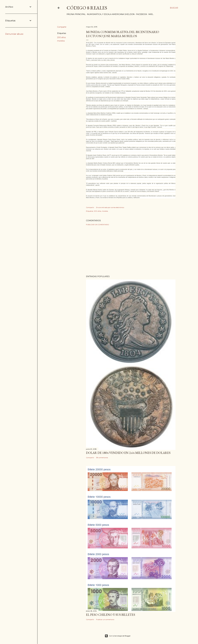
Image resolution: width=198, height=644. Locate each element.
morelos (61, 41)
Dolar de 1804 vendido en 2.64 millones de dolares (128, 453)
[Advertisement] (131, 250)
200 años (61, 37)
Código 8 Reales (87, 8)
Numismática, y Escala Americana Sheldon (111, 14)
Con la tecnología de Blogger (118, 636)
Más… (151, 14)
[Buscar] (174, 8)
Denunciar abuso (14, 34)
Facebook (141, 14)
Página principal (76, 14)
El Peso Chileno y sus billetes (111, 615)
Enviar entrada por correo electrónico (110, 207)
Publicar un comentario (97, 225)
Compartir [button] (62, 27)
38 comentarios (102, 458)
